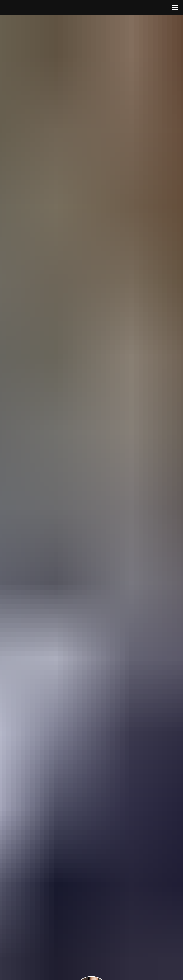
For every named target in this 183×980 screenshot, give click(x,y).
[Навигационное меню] (175, 8)
